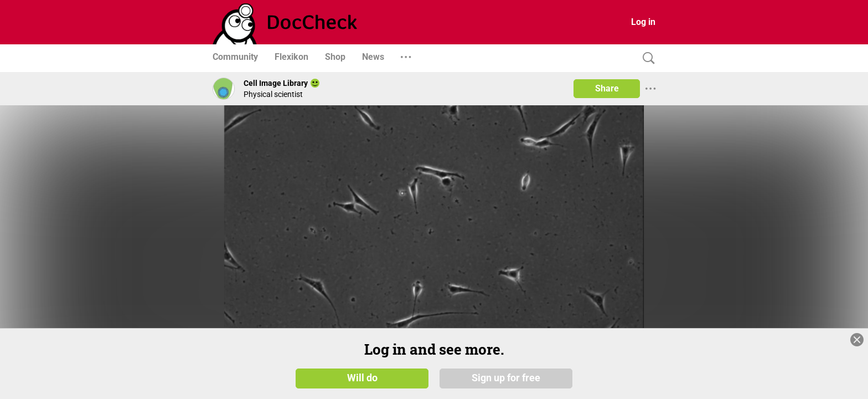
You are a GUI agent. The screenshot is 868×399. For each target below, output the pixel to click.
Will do (362, 378)
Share (607, 88)
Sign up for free (506, 378)
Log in (643, 22)
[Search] (646, 58)
